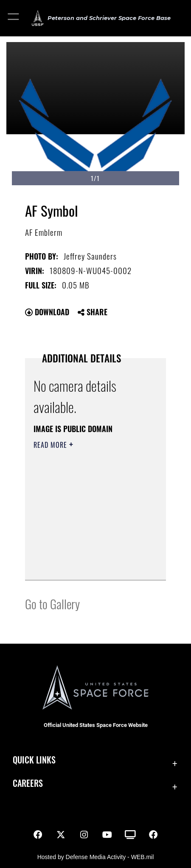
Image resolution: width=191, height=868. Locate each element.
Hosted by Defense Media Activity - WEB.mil (96, 857)
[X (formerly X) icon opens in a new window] (61, 835)
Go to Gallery (52, 604)
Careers (28, 783)
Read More (51, 445)
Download (47, 312)
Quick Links (34, 760)
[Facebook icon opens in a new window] (38, 835)
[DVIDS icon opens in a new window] (130, 835)
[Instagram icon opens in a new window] (84, 835)
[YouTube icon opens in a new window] (107, 835)
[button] (14, 18)
